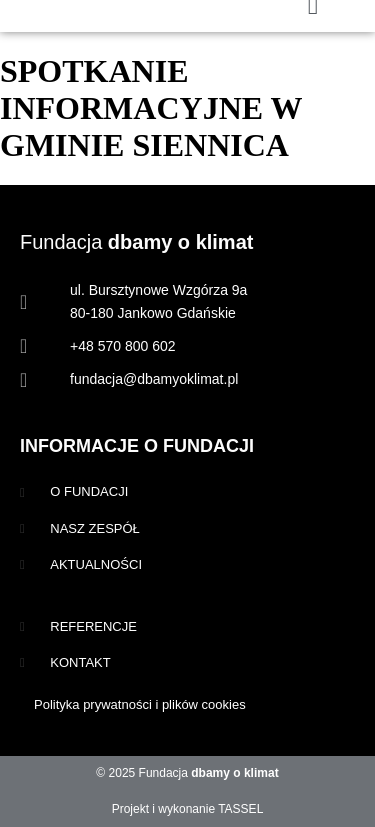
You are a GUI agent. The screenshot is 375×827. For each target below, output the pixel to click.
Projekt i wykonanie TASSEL (188, 809)
